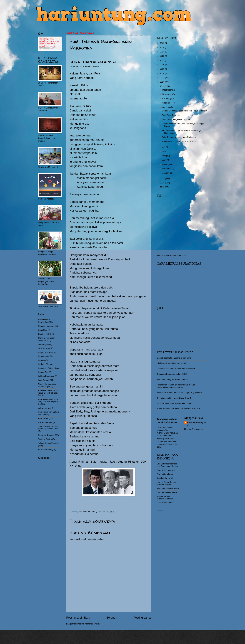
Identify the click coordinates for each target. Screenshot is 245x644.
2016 (162, 82)
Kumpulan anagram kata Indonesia (172, 379)
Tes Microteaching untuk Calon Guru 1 (174, 398)
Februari (166, 169)
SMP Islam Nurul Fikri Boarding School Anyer (48, 427)
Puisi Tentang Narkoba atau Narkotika (179, 137)
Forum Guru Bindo (165, 474)
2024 (162, 47)
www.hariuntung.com (197, 424)
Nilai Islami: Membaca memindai (171, 363)
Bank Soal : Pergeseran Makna (176, 119)
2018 (162, 73)
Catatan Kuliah (45, 334)
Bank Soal (43, 330)
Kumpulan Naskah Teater (168, 488)
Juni (164, 151)
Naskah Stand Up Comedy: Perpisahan (174, 403)
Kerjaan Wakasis (46, 364)
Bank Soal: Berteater (171, 115)
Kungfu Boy (43, 372)
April (165, 160)
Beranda (112, 618)
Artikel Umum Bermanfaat (44, 321)
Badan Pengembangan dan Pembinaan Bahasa (168, 465)
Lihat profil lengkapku (194, 429)
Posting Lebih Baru (78, 618)
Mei (164, 156)
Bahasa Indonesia (46, 326)
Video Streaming (46, 449)
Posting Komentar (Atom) (89, 624)
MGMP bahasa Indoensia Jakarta (165, 498)
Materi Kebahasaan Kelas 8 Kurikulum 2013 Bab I (179, 409)
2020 (162, 65)
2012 (162, 187)
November (167, 94)
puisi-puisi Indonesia (166, 503)
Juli (164, 147)
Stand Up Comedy (46, 435)
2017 (162, 78)
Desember (167, 90)
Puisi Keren (43, 418)
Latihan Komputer (46, 376)
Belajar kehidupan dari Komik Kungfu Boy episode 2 (180, 393)
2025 (162, 43)
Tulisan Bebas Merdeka (49, 443)
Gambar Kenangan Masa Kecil (47, 339)
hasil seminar (44, 348)
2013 (162, 183)
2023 (162, 52)
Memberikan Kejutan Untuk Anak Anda (179, 142)
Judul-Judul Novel (165, 478)
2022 (162, 56)
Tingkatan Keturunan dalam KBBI (172, 374)
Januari (166, 173)
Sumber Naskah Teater (167, 492)
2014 (162, 179)
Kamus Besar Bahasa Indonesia (171, 256)
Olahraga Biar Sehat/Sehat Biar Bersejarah (176, 369)
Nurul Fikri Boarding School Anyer (47, 385)
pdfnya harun (44, 408)
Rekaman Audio (45, 422)
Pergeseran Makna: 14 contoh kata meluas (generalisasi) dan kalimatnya (176, 386)
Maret (165, 164)
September (168, 103)
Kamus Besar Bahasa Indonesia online (167, 483)
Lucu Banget (44, 380)
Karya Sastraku (45, 352)
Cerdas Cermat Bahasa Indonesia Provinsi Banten (184, 111)
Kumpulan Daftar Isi (47, 368)
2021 (162, 60)
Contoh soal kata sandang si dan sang (174, 358)
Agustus (166, 107)
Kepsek (41, 360)
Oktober (166, 99)
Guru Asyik (43, 344)
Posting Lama (142, 618)
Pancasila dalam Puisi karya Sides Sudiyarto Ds (48, 402)
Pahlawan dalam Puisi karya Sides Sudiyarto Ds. (48, 393)
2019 (162, 69)
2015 (162, 86)
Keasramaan (44, 356)
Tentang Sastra (45, 439)
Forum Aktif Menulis (166, 470)
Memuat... (161, 511)
